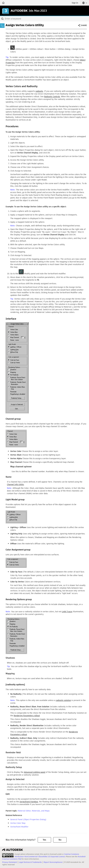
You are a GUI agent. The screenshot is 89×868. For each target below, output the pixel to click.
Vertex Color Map (18, 823)
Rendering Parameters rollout (27, 716)
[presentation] (8, 855)
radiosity (39, 91)
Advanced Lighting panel (35, 772)
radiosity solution (63, 700)
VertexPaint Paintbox (29, 802)
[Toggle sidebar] (2, 26)
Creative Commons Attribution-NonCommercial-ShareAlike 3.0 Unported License (47, 855)
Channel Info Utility (15, 484)
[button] (85, 3)
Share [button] (84, 25)
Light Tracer (67, 612)
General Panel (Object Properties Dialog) (28, 819)
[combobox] (45, 19)
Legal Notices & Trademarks (30, 862)
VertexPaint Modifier (19, 827)
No (60, 840)
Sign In (75, 3)
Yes (44, 840)
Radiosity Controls (52, 97)
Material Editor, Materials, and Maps (34, 811)
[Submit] (3, 19)
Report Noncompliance (53, 862)
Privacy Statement (10, 862)
